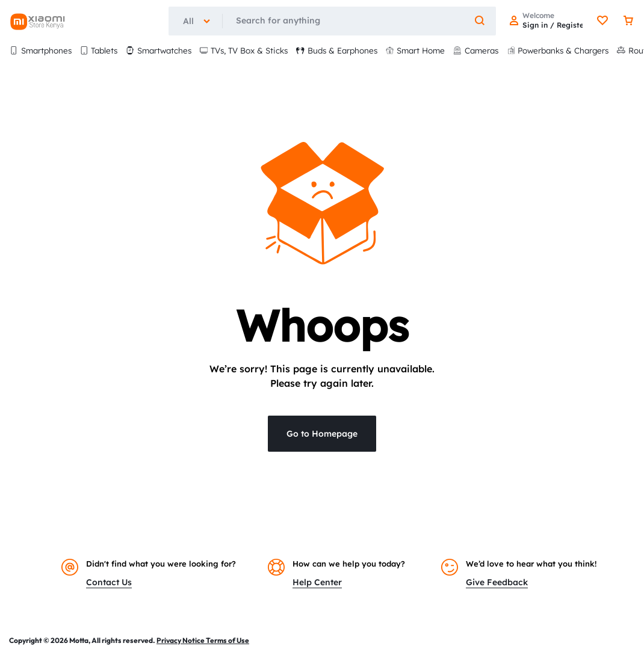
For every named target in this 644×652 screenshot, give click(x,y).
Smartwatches (159, 50)
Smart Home (416, 50)
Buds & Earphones (337, 50)
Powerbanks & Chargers (558, 50)
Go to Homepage (322, 434)
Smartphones (41, 50)
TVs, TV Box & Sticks (244, 50)
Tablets (99, 50)
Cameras (476, 50)
